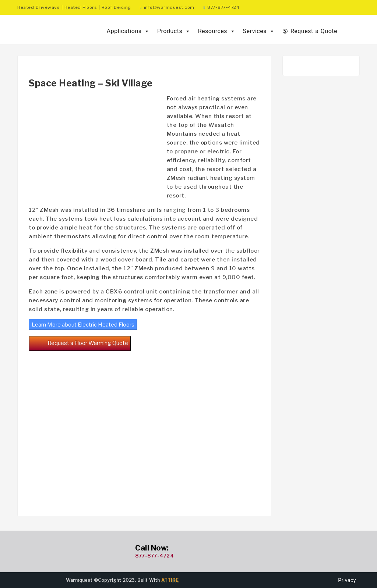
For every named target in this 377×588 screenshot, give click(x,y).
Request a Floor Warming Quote (80, 343)
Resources (217, 31)
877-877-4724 (154, 556)
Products (174, 31)
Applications (128, 31)
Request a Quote (314, 31)
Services (259, 31)
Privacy (347, 580)
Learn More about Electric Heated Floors (83, 325)
